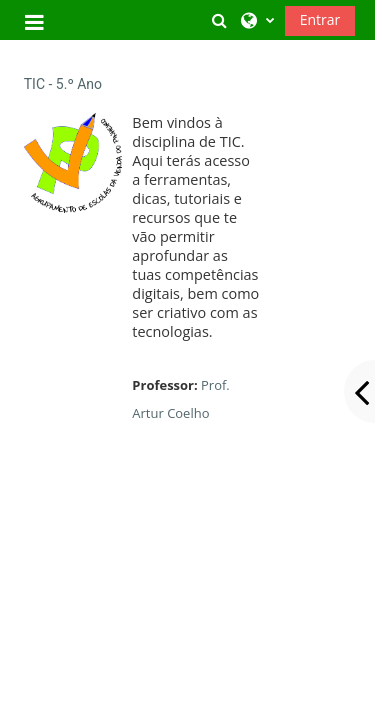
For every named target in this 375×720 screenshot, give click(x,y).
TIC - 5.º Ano (63, 84)
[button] (219, 20)
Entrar (320, 19)
